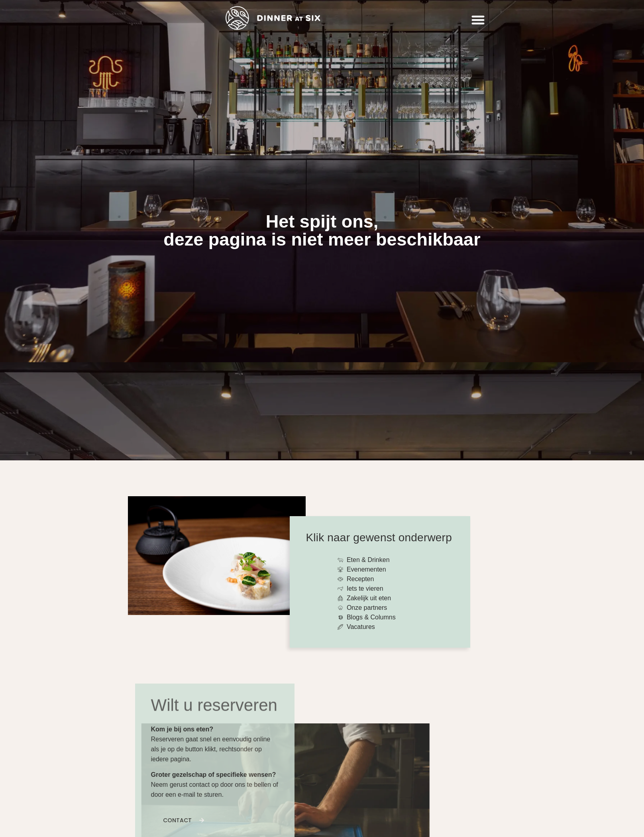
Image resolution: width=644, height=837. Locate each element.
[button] (478, 20)
